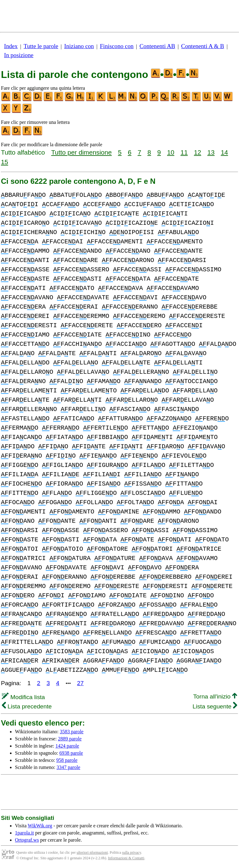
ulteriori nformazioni (92, 852)
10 (171, 152)
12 (197, 152)
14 (225, 152)
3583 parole (72, 732)
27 (80, 683)
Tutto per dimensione (81, 152)
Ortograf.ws (27, 840)
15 (5, 162)
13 (211, 152)
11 (184, 152)
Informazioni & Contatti (126, 858)
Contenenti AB (157, 46)
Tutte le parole (41, 46)
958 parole (67, 760)
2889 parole (70, 739)
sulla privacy (131, 852)
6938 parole (71, 753)
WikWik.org (40, 826)
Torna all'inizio (215, 696)
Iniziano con (79, 46)
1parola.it (24, 833)
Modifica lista (23, 697)
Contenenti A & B (203, 46)
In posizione (19, 55)
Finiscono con (117, 46)
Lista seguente (215, 706)
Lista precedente (27, 706)
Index (11, 46)
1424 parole (67, 746)
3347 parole (68, 767)
